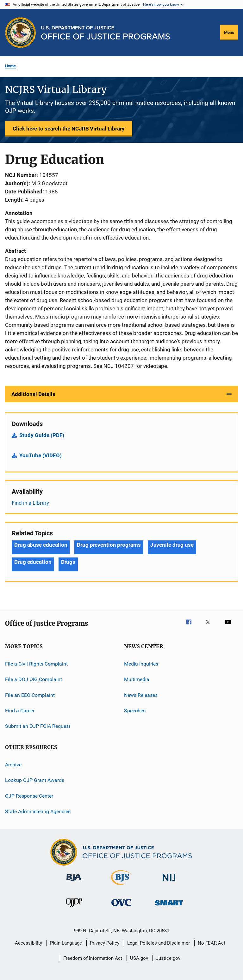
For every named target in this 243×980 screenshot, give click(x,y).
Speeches (135, 711)
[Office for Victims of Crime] (121, 907)
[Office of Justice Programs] (21, 33)
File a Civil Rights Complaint (36, 664)
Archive (13, 765)
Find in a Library (30, 503)
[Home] (106, 33)
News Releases (141, 695)
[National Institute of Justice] (169, 883)
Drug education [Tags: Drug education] (33, 562)
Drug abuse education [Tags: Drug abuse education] (41, 545)
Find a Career (20, 711)
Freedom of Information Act (93, 958)
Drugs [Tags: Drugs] (68, 562)
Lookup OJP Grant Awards (35, 780)
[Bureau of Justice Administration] (74, 882)
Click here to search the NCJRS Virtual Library (69, 129)
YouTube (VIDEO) (40, 455)
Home (10, 66)
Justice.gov (168, 958)
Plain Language (66, 943)
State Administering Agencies (38, 811)
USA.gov (139, 958)
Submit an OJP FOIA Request (38, 726)
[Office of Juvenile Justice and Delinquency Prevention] (74, 908)
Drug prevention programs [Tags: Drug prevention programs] (109, 545)
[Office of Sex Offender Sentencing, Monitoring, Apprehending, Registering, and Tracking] (169, 907)
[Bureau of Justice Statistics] (121, 886)
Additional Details (33, 394)
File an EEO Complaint (30, 695)
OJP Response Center (29, 796)
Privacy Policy (105, 943)
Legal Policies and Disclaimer (159, 943)
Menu (229, 32)
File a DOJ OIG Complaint (34, 679)
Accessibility (28, 943)
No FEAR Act (212, 943)
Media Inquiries (141, 664)
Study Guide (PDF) (42, 435)
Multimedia (137, 679)
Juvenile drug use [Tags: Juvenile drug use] (172, 545)
